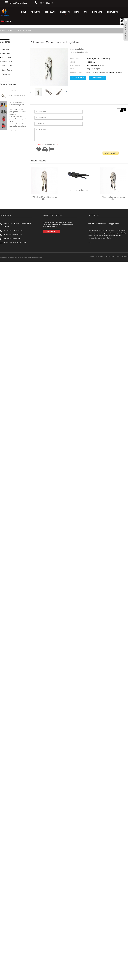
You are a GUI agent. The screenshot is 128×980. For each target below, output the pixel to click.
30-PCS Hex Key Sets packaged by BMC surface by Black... (18, 112)
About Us (35, 12)
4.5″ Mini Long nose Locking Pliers (44, 812)
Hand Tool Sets (8, 53)
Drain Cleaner (7, 70)
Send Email (51, 950)
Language (116, 975)
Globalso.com (38, 975)
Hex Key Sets (7, 66)
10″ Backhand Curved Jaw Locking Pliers (44, 916)
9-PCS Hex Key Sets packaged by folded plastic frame (18, 119)
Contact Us (112, 12)
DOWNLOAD (97, 12)
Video (108, 975)
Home (24, 12)
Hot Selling (50, 12)
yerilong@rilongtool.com (18, 3)
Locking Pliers (25, 31)
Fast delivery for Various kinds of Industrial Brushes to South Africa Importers (61, 809)
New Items (6, 49)
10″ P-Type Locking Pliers (79, 909)
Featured (100, 975)
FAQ (86, 12)
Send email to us (79, 78)
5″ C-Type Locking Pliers (17, 95)
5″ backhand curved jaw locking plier (113, 916)
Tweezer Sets (7, 62)
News (77, 12)
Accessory (6, 74)
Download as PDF (98, 78)
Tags (92, 975)
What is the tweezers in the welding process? (103, 942)
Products (65, 13)
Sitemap (125, 975)
